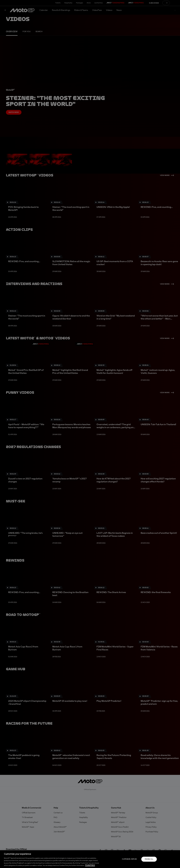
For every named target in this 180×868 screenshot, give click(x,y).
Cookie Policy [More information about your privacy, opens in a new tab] (90, 865)
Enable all (149, 859)
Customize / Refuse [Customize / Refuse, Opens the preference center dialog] (129, 859)
